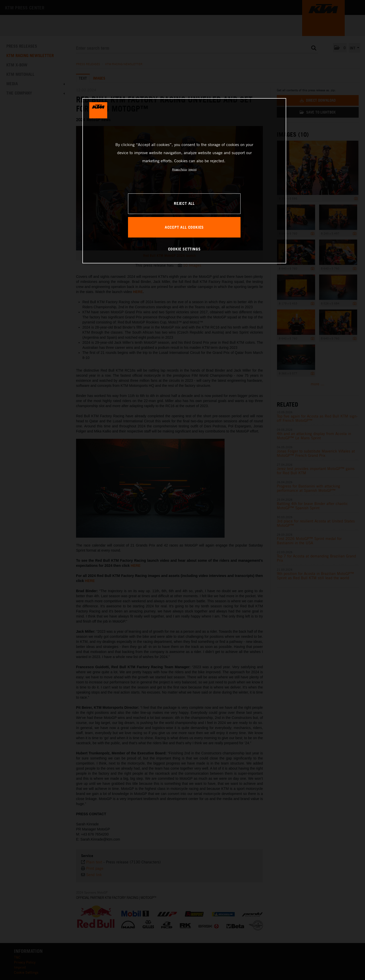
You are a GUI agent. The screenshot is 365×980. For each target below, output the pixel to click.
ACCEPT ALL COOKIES (184, 227)
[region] (184, 181)
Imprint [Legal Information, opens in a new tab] (192, 169)
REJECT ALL (184, 203)
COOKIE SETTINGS (184, 249)
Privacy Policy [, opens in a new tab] (180, 169)
